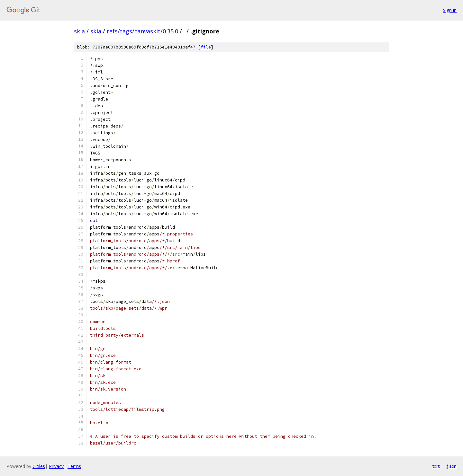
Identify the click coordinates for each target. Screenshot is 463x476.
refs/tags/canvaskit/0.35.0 (142, 31)
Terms (74, 466)
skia (79, 31)
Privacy (56, 466)
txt (436, 466)
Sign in (450, 10)
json (451, 466)
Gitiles (39, 466)
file (206, 47)
